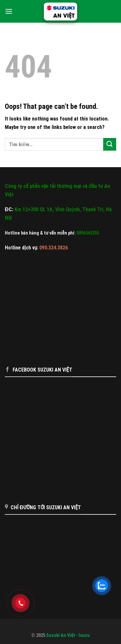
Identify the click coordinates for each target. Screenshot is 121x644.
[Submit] (110, 144)
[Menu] (9, 11)
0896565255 (88, 233)
